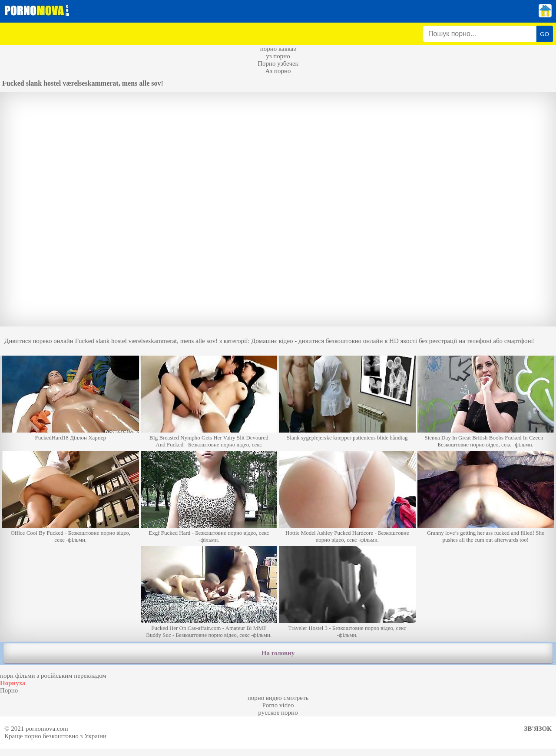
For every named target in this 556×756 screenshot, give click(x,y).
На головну (278, 653)
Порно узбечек (278, 63)
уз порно (278, 56)
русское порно (278, 713)
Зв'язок (538, 729)
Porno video (278, 705)
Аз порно (278, 71)
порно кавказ (278, 49)
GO (544, 34)
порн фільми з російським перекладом (53, 676)
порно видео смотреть (278, 698)
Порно (9, 690)
